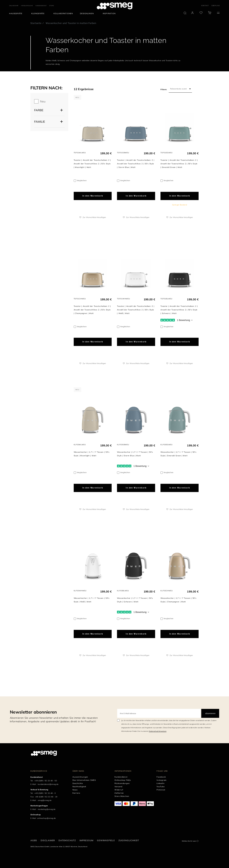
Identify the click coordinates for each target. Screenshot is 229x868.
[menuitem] (17, 14)
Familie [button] (40, 122)
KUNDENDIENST (41, 6)
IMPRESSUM (86, 840)
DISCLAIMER (48, 840)
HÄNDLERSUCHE (27, 6)
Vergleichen (82, 180)
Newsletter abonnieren (33, 712)
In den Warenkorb (93, 196)
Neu (43, 101)
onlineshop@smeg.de (47, 818)
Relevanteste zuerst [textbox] (178, 89)
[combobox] (180, 89)
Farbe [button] (39, 110)
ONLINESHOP (14, 6)
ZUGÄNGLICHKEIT (129, 840)
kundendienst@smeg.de (48, 784)
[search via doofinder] (185, 13)
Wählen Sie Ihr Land (189, 841)
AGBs (34, 840)
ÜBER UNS (216, 6)
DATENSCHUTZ (67, 840)
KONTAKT (205, 6)
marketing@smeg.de (47, 809)
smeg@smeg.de (45, 800)
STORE (52, 6)
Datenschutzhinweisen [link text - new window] (158, 731)
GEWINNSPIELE (106, 840)
